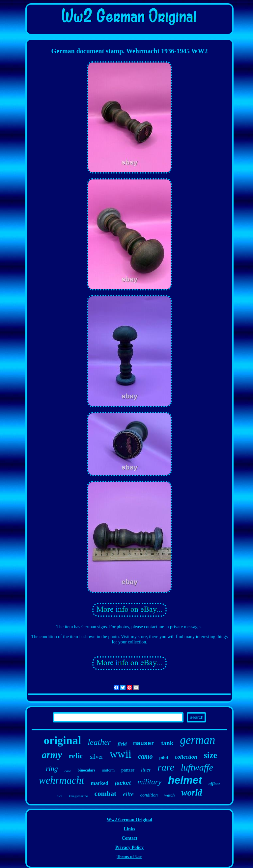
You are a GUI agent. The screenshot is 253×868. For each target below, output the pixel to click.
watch (170, 795)
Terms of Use (129, 857)
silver (97, 757)
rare (166, 767)
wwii (121, 754)
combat (106, 794)
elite (128, 794)
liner (146, 770)
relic (76, 756)
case (68, 771)
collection (186, 757)
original (62, 740)
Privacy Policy (129, 847)
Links (129, 829)
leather (99, 742)
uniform (108, 770)
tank (167, 743)
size (211, 755)
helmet (185, 780)
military (149, 782)
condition (149, 795)
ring (52, 768)
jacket (123, 783)
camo (145, 756)
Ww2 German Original (129, 820)
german (197, 740)
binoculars (86, 770)
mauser (144, 744)
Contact (129, 838)
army (52, 755)
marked (100, 783)
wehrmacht (62, 780)
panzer (128, 770)
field (122, 744)
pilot (164, 758)
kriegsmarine (78, 796)
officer (214, 784)
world (192, 793)
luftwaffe (197, 767)
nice (59, 796)
